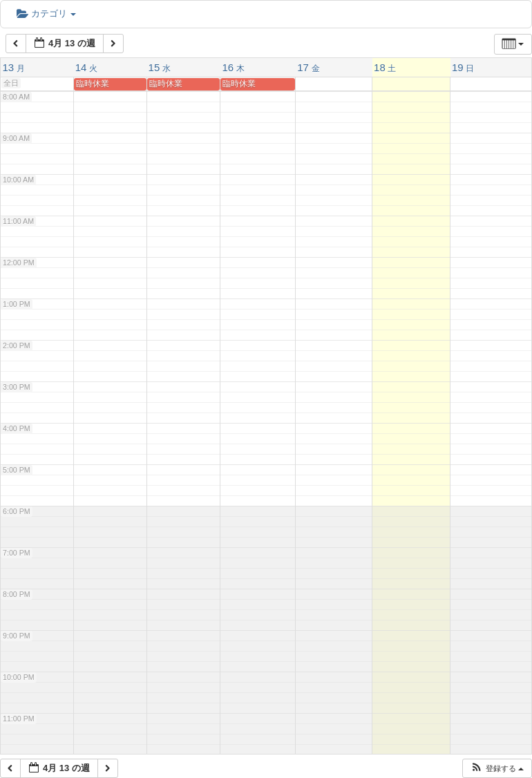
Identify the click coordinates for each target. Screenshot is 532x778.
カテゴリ (46, 13)
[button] (497, 769)
